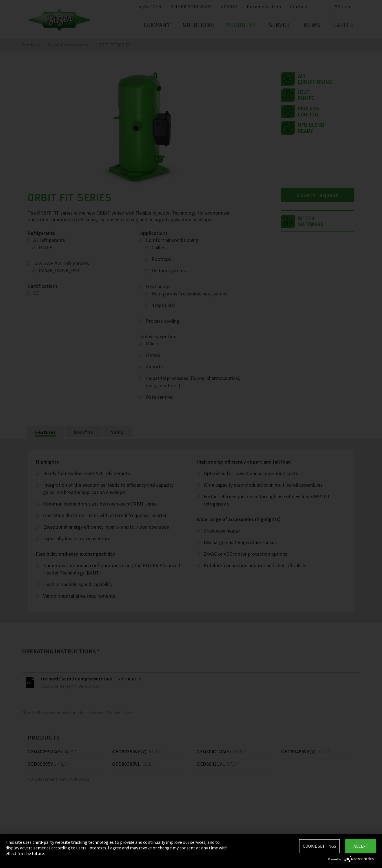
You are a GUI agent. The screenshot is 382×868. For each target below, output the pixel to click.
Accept (361, 846)
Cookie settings (319, 846)
